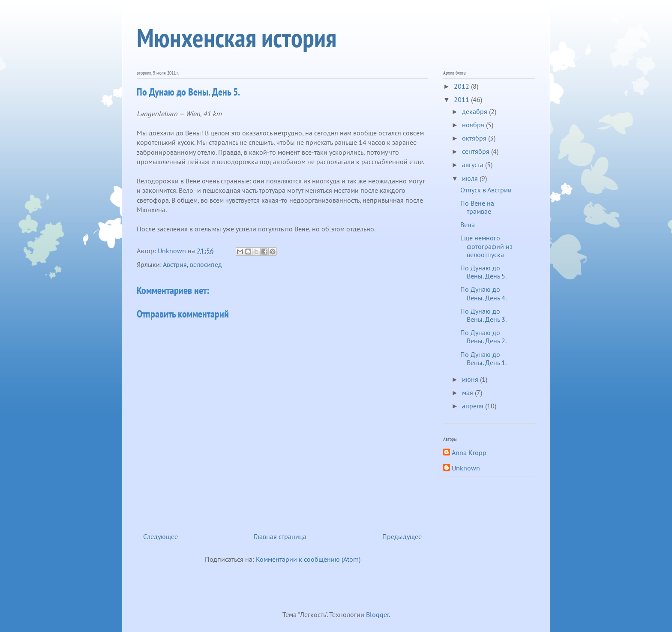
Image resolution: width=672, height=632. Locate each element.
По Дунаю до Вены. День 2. (483, 337)
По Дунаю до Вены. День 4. (483, 293)
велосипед (206, 264)
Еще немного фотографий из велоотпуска (486, 246)
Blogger (377, 614)
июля (471, 178)
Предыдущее (402, 536)
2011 (462, 99)
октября (475, 138)
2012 (462, 86)
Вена (468, 225)
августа (474, 165)
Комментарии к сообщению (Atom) (308, 559)
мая (468, 392)
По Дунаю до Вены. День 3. (483, 315)
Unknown (466, 468)
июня (471, 379)
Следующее (160, 536)
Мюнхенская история (237, 38)
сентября (477, 151)
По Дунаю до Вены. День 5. (483, 272)
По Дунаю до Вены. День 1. (483, 358)
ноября (474, 125)
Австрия (175, 264)
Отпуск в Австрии (486, 190)
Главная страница (280, 536)
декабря (475, 111)
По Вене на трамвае (477, 207)
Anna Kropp (469, 453)
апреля (474, 406)
